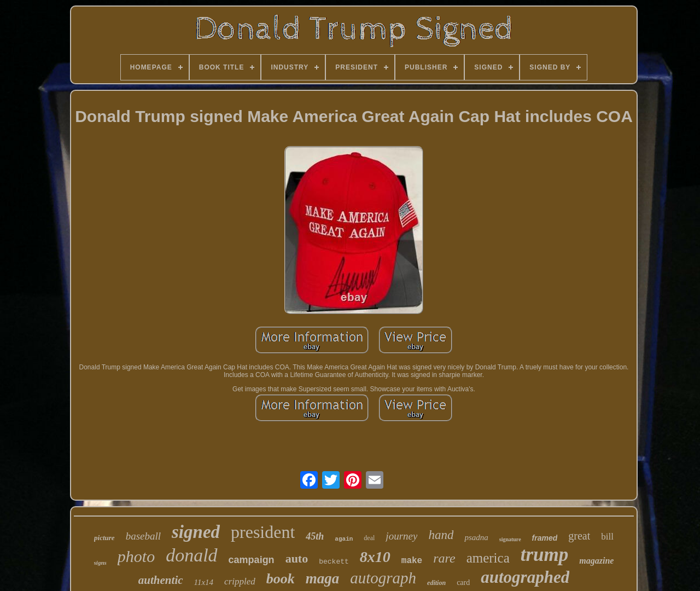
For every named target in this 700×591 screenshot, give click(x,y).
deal (369, 538)
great (579, 536)
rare (444, 558)
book (281, 579)
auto (297, 558)
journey (401, 536)
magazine (596, 561)
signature (510, 539)
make (412, 561)
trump (545, 555)
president (263, 532)
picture (104, 538)
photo (136, 556)
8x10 (375, 557)
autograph (383, 578)
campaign (252, 560)
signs (100, 563)
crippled (240, 581)
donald (191, 555)
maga (323, 578)
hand (441, 535)
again (344, 539)
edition (436, 583)
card (463, 583)
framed (545, 538)
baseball (143, 536)
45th (315, 536)
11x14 (204, 582)
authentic (161, 580)
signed (196, 532)
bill (607, 537)
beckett (334, 562)
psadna (476, 537)
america (488, 558)
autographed (525, 577)
